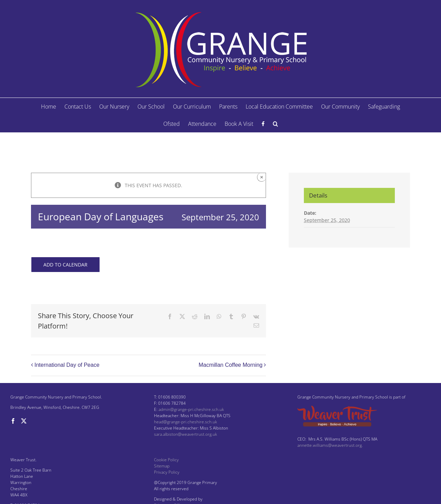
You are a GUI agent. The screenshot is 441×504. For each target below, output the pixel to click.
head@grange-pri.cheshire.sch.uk (186, 422)
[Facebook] (13, 421)
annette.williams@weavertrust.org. (330, 445)
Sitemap (162, 466)
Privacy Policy (167, 472)
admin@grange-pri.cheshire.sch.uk (191, 409)
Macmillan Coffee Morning (230, 365)
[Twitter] (24, 421)
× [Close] (262, 177)
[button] (275, 124)
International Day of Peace (67, 365)
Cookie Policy (166, 460)
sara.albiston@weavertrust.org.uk (186, 434)
